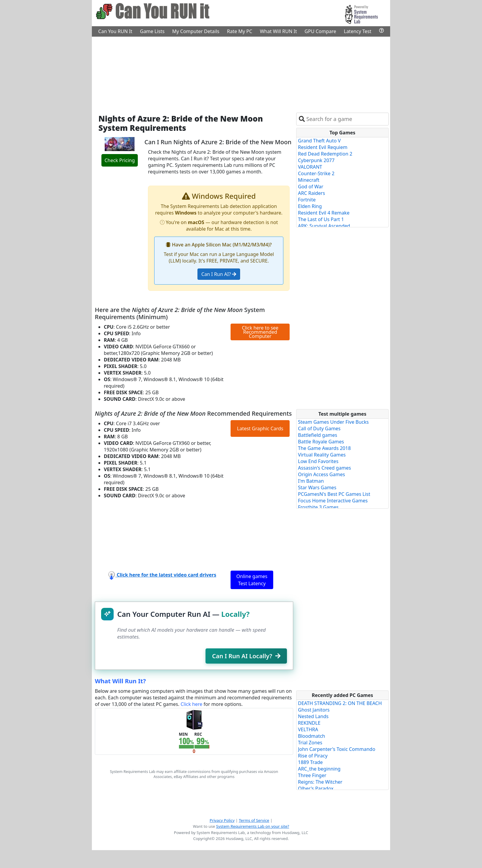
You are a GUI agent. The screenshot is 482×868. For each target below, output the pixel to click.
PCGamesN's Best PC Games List (334, 494)
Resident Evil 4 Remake (324, 213)
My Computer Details (196, 31)
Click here (191, 704)
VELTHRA (308, 729)
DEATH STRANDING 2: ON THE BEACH (340, 703)
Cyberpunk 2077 (316, 160)
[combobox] (346, 119)
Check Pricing (119, 160)
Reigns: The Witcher (320, 782)
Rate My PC (240, 31)
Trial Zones (310, 743)
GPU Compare (320, 31)
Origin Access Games (322, 474)
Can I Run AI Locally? (246, 656)
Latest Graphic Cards (260, 428)
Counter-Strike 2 (316, 173)
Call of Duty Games (319, 428)
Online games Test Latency (252, 580)
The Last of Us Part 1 (321, 219)
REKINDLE (309, 723)
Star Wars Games (317, 487)
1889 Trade (310, 762)
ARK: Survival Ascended (324, 226)
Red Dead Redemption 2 (325, 154)
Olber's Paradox (316, 788)
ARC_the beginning (319, 769)
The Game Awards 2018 (324, 448)
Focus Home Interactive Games (333, 501)
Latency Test (358, 31)
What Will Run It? (120, 681)
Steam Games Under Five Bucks (333, 422)
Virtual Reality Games (322, 455)
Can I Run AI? (219, 274)
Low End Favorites (318, 461)
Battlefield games (318, 435)
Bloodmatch (312, 736)
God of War (311, 187)
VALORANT (310, 167)
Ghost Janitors (314, 710)
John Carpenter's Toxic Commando (337, 749)
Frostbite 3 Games (318, 507)
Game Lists (152, 31)
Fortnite (307, 200)
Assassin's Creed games (325, 468)
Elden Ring (310, 206)
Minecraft (309, 180)
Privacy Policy (222, 820)
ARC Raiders (312, 193)
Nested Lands (313, 716)
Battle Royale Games (321, 442)
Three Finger (312, 775)
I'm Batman (311, 481)
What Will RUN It (278, 31)
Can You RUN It (115, 31)
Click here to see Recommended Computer (260, 332)
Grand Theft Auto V (319, 141)
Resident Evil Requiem (323, 147)
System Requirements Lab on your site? (252, 826)
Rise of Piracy (313, 756)
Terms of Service (254, 820)
